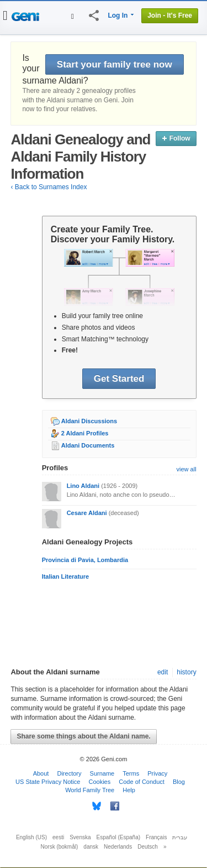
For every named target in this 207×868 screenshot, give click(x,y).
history (186, 672)
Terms (131, 773)
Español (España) (119, 837)
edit (163, 672)
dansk (91, 847)
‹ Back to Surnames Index (49, 187)
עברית (180, 837)
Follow (176, 138)
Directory (69, 773)
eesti (58, 837)
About (41, 773)
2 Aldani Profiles (85, 433)
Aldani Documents (88, 445)
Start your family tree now (115, 64)
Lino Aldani (83, 486)
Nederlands (118, 847)
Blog (179, 782)
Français (156, 837)
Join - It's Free (170, 15)
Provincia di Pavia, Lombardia (85, 560)
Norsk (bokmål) (60, 847)
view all (187, 469)
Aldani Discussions (89, 421)
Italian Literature (66, 576)
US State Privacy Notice (48, 782)
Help (129, 790)
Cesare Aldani (87, 513)
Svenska (80, 837)
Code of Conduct (142, 782)
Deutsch (148, 847)
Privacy (157, 773)
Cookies (99, 782)
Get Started (119, 379)
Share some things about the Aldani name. (83, 736)
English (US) (31, 837)
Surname (102, 773)
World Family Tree (90, 790)
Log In (118, 15)
